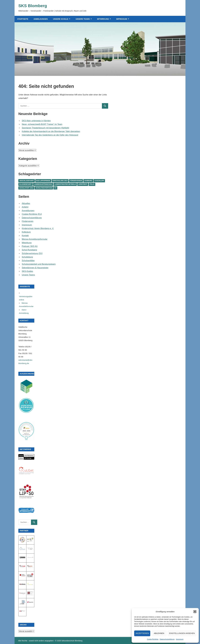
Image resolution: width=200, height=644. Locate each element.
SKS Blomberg (33, 6)
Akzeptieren (142, 633)
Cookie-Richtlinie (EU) (32, 214)
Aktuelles (26, 203)
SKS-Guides (27, 271)
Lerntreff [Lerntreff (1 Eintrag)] (83, 184)
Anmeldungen (41, 19)
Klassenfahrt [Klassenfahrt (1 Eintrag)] (25, 184)
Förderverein (28, 221)
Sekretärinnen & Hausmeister (35, 268)
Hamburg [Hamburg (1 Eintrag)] (88, 181)
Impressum (180, 639)
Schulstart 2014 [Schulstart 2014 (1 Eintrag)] (26, 188)
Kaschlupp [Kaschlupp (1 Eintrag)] (99, 181)
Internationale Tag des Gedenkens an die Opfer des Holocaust (50, 135)
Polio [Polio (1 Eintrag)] (92, 184)
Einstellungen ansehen (182, 633)
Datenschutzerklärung (167, 639)
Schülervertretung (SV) (32, 253)
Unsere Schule (61, 19)
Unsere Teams (83, 19)
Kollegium (26, 232)
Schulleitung (27, 257)
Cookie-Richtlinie (153, 639)
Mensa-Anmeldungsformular (35, 239)
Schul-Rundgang (29, 250)
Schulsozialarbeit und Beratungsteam (39, 264)
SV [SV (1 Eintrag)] (55, 188)
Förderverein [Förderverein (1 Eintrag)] (76, 181)
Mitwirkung (103, 19)
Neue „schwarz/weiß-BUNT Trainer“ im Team (42, 124)
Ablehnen (159, 633)
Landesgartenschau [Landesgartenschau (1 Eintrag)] (43, 184)
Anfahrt (25, 207)
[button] (195, 612)
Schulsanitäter (28, 261)
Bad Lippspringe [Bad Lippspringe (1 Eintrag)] (43, 181)
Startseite (23, 19)
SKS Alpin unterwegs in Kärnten (36, 121)
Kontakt (25, 236)
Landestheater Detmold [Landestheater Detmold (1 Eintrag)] (65, 184)
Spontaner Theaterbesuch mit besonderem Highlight (45, 128)
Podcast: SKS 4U (30, 246)
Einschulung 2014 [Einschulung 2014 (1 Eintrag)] (60, 181)
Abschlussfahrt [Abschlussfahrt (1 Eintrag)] (27, 181)
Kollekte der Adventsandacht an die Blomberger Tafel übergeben (51, 131)
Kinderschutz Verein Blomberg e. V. (38, 228)
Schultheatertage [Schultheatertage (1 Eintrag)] (44, 188)
